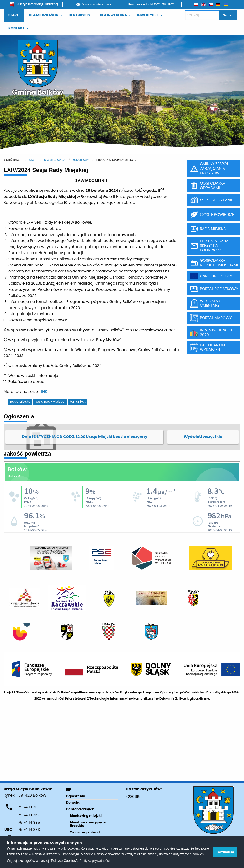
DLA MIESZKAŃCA (44, 15)
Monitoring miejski (86, 816)
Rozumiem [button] (225, 852)
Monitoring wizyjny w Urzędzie (88, 824)
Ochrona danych (80, 809)
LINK (43, 392)
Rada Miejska (20, 402)
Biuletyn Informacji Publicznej (34, 4)
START (13, 15)
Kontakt (73, 803)
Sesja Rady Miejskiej (50, 402)
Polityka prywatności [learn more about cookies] (94, 861)
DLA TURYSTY (79, 15)
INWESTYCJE (148, 15)
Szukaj (228, 15)
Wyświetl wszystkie (203, 437)
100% (157, 5)
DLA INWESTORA (113, 15)
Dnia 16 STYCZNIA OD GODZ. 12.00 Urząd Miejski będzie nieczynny (85, 437)
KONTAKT (16, 28)
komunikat (78, 402)
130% (171, 5)
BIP (69, 790)
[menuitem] (14, 15)
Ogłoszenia (76, 796)
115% (164, 5)
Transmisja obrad (85, 833)
